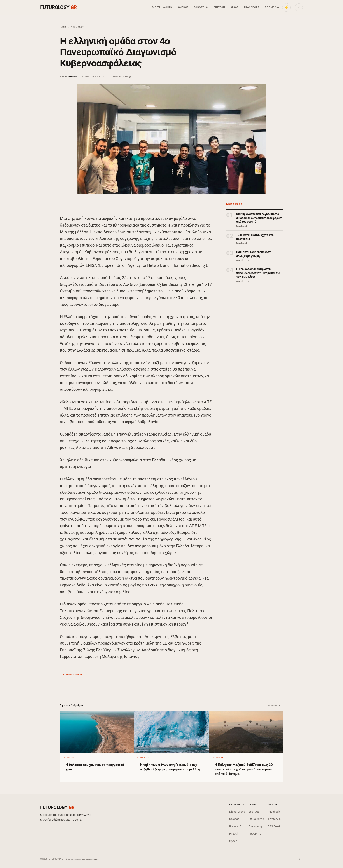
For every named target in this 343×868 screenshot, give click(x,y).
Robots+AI (201, 7)
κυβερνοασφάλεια (74, 675)
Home (63, 27)
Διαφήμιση (255, 826)
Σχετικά (254, 812)
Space (234, 7)
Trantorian (71, 77)
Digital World (162, 7)
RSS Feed (274, 826)
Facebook (274, 812)
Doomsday (272, 7)
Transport (252, 7)
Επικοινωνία (256, 819)
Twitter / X (274, 819)
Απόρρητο (255, 834)
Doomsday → (276, 706)
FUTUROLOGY (58, 7)
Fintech (219, 7)
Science (183, 7)
